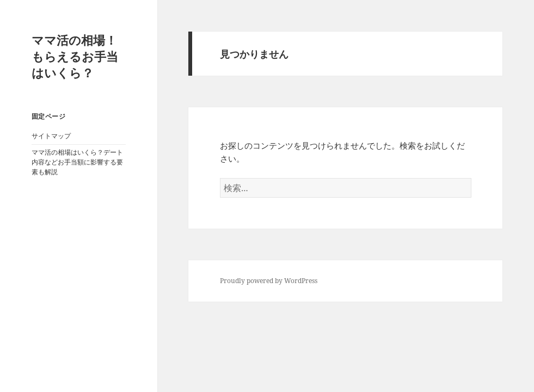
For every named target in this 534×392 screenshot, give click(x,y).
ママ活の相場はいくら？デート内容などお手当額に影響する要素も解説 (77, 162)
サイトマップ (51, 136)
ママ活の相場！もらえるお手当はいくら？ (75, 56)
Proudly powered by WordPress (269, 281)
